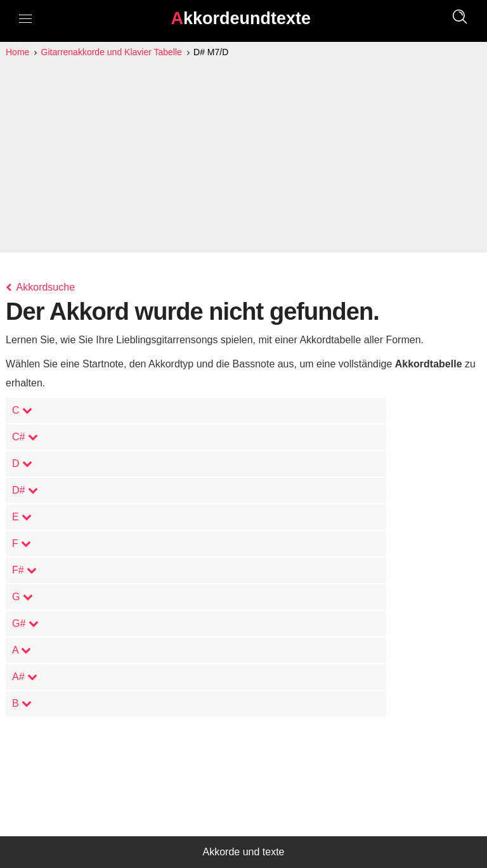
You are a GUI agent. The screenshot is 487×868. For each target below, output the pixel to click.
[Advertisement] (243, 155)
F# (24, 570)
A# (25, 677)
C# (25, 437)
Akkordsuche (40, 287)
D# (25, 490)
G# (25, 623)
